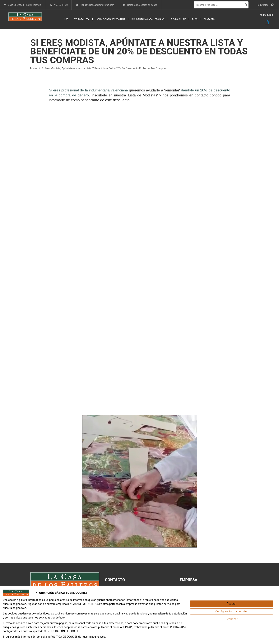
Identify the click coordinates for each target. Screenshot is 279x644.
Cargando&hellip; (140, 257)
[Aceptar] (232, 604)
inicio (34, 68)
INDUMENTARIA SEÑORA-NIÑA (111, 19)
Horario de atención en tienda (142, 5)
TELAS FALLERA (82, 19)
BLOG (195, 19)
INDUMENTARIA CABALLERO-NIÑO (148, 19)
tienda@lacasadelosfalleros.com (98, 5)
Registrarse (265, 5)
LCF (66, 19)
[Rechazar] (232, 619)
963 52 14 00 (61, 5)
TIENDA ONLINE (178, 19)
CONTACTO (209, 19)
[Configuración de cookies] (232, 612)
